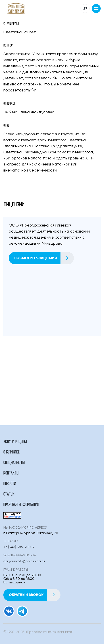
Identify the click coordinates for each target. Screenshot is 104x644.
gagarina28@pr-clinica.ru (24, 561)
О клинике (11, 452)
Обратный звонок (35, 595)
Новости (10, 483)
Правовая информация (21, 504)
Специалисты (14, 462)
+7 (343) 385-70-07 (19, 547)
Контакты (11, 473)
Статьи (9, 494)
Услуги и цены (15, 441)
